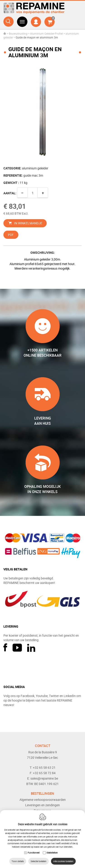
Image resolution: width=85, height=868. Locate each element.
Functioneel (34, 853)
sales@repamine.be (44, 778)
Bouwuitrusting (18, 33)
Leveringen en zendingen (42, 805)
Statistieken (52, 853)
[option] (42, 112)
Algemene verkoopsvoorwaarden (43, 800)
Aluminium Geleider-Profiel (46, 33)
